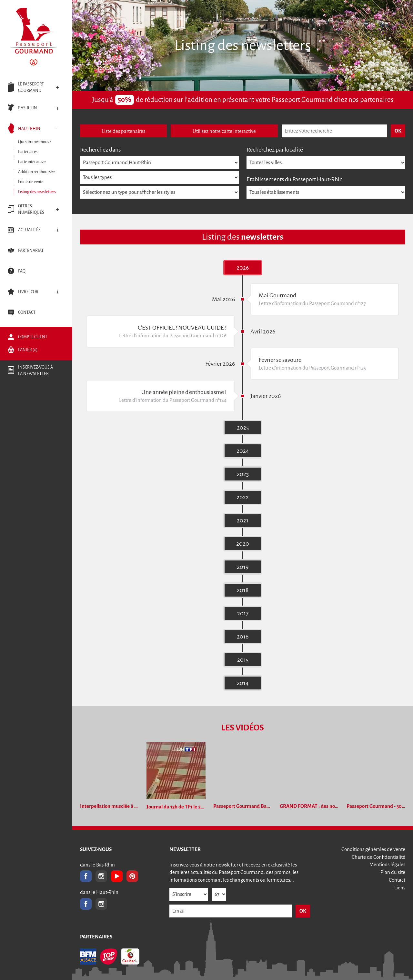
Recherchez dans (100, 150)
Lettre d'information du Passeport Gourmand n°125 (312, 368)
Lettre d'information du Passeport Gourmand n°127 (312, 303)
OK (303, 911)
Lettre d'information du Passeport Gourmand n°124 (173, 400)
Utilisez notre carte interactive (224, 131)
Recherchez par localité (275, 150)
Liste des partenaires (124, 131)
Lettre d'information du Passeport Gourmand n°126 (173, 336)
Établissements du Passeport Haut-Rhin (295, 179)
